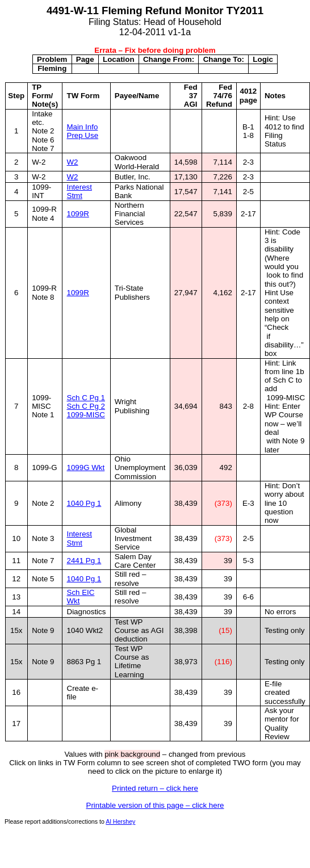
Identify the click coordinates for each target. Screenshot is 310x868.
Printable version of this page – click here (155, 805)
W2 (73, 162)
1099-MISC (86, 415)
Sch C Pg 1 (86, 398)
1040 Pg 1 (84, 503)
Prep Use (83, 135)
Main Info (83, 127)
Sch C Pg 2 (86, 406)
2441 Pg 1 (84, 561)
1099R (78, 214)
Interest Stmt (79, 191)
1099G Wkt (86, 467)
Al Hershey (120, 821)
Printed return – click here (155, 788)
